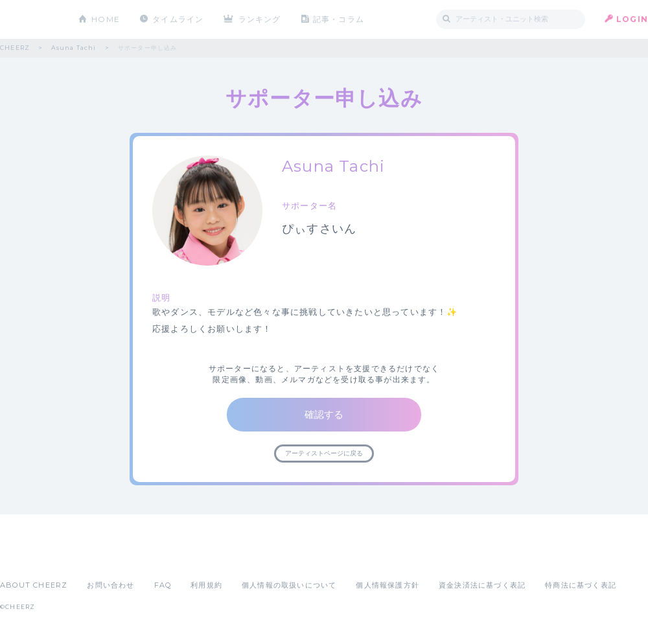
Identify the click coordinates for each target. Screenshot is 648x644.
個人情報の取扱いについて (289, 585)
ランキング (260, 19)
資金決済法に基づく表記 (482, 585)
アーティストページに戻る (324, 453)
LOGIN (632, 19)
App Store (30, 557)
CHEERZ (29, 20)
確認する (324, 414)
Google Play (98, 557)
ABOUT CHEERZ (34, 585)
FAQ (163, 585)
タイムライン (178, 19)
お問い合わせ (110, 585)
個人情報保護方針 (388, 585)
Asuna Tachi (74, 48)
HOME (106, 19)
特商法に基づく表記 (581, 585)
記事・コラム (339, 19)
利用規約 (206, 585)
